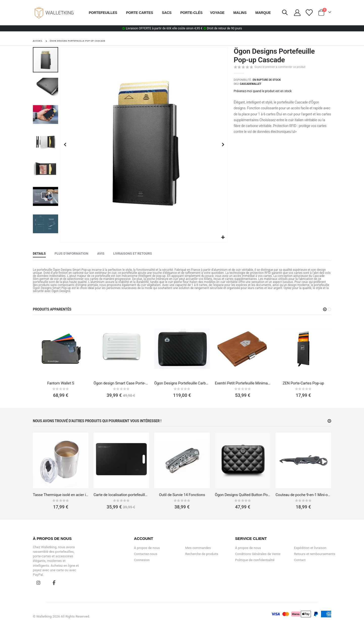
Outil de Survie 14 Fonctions (182, 495)
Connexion (142, 560)
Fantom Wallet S (61, 383)
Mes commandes (198, 548)
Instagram (38, 583)
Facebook (54, 583)
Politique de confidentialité (255, 560)
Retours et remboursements (315, 554)
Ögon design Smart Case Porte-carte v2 (121, 383)
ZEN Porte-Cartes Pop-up (303, 383)
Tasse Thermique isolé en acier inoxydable (61, 495)
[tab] (39, 254)
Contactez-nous (146, 554)
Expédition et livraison (310, 548)
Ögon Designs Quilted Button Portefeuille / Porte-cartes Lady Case (243, 495)
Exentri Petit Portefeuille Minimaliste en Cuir (243, 383)
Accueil (38, 41)
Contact (300, 560)
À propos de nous (147, 548)
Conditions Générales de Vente (258, 554)
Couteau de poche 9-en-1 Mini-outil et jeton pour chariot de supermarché (303, 495)
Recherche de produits (202, 554)
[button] (223, 238)
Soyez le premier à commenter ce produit (280, 67)
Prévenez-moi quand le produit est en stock (263, 91)
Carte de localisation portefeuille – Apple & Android (121, 495)
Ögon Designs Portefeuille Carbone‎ (182, 383)
